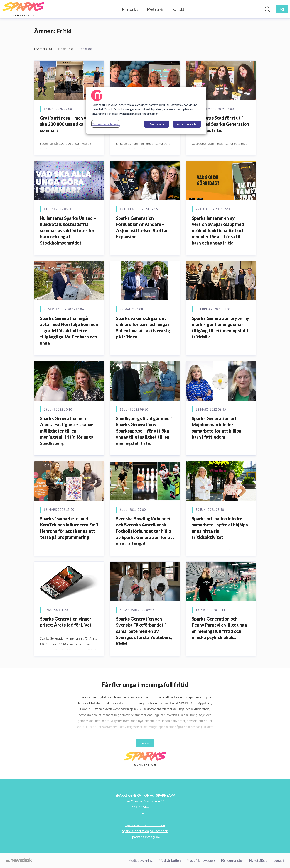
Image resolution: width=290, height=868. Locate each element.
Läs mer (145, 743)
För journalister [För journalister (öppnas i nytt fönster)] (232, 860)
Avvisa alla (157, 124)
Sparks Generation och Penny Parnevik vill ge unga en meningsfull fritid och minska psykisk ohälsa (219, 628)
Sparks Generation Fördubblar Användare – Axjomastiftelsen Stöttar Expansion (142, 227)
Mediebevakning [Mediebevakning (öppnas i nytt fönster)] (140, 860)
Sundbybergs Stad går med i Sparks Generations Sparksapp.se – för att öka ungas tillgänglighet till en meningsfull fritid (144, 431)
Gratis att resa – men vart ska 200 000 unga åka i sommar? (66, 124)
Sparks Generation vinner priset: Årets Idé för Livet (66, 622)
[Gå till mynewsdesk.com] (19, 861)
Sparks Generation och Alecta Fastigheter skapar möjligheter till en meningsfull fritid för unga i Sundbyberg (68, 431)
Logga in (279, 860)
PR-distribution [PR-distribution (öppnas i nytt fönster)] (170, 860)
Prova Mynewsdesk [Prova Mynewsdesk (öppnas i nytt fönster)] (201, 860)
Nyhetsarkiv (129, 9)
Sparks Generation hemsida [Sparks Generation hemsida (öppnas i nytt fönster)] (145, 825)
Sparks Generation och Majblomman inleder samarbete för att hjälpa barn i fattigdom (216, 428)
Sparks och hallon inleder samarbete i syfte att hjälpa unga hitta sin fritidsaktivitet (220, 528)
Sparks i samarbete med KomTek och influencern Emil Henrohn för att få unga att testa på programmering (69, 528)
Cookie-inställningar (106, 124)
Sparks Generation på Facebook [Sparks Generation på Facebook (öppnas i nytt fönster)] (145, 831)
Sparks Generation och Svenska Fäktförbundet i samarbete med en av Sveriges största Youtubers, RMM (144, 631)
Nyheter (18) (43, 49)
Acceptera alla (187, 124)
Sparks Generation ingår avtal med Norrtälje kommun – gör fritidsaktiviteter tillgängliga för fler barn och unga (69, 331)
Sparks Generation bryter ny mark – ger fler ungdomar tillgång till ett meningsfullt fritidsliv (220, 328)
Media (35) (66, 49)
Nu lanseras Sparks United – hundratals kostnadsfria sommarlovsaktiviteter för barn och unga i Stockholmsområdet (68, 230)
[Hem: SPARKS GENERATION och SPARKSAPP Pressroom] (23, 9)
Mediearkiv (155, 9)
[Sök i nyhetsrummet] (267, 9)
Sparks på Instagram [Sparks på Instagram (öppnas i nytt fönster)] (145, 837)
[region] (146, 110)
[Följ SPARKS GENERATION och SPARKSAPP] (282, 9)
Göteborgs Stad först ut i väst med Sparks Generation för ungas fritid (220, 124)
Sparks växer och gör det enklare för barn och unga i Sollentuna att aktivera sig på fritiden (143, 328)
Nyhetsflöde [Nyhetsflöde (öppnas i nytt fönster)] (258, 860)
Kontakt (178, 9)
